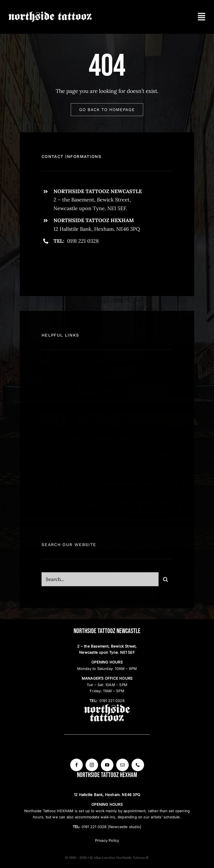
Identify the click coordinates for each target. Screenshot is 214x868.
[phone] (138, 765)
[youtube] (107, 765)
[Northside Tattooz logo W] (50, 14)
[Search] (166, 582)
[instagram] (78, 264)
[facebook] (48, 264)
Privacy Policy (107, 840)
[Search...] (100, 582)
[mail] (122, 765)
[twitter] (63, 264)
